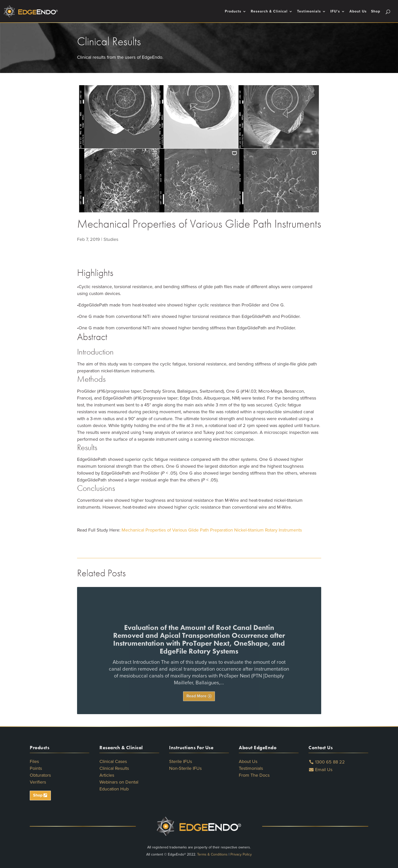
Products (233, 12)
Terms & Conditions (212, 854)
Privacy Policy (241, 854)
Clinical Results (114, 768)
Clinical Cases (113, 761)
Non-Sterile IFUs (185, 768)
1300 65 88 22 (330, 762)
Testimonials (309, 12)
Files (34, 761)
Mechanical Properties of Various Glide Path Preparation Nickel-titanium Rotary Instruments (212, 530)
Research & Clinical (269, 12)
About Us (358, 12)
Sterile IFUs (181, 761)
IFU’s (335, 12)
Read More (196, 706)
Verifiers (38, 782)
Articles (107, 775)
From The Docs (254, 775)
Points (36, 768)
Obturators (40, 775)
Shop (376, 12)
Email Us (324, 770)
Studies (111, 239)
